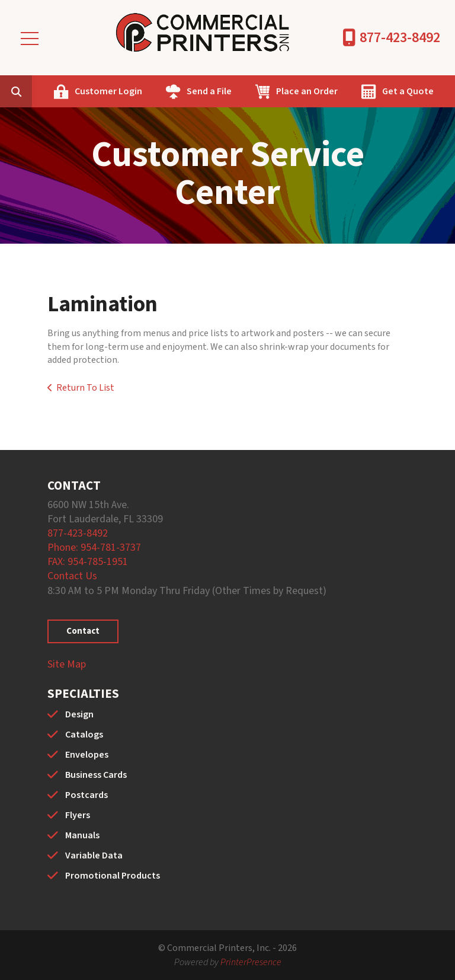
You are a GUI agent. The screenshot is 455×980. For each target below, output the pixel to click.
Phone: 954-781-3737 (94, 548)
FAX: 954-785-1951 (88, 562)
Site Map (67, 664)
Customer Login (108, 91)
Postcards (86, 795)
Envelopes (87, 755)
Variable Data (94, 855)
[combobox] (34, 91)
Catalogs (84, 735)
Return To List (85, 388)
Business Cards (96, 775)
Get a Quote (408, 91)
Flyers (78, 815)
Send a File (209, 91)
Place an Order (307, 91)
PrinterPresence (251, 962)
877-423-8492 (400, 38)
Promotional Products (113, 876)
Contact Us (72, 576)
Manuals (82, 835)
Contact (83, 631)
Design (79, 714)
